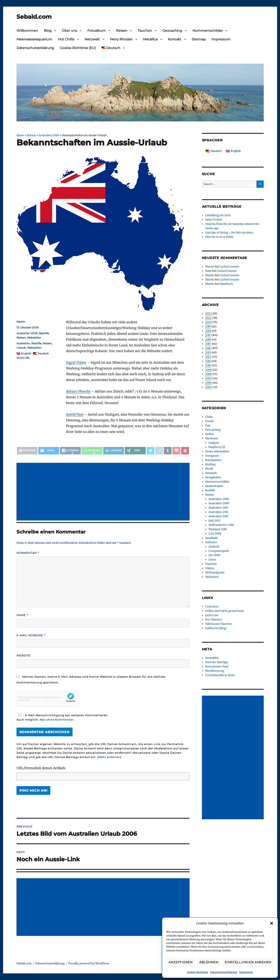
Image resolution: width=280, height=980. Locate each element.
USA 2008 (215, 534)
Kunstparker (213, 460)
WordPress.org (215, 671)
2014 (208, 348)
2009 (209, 370)
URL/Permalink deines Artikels (41, 768)
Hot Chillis (66, 39)
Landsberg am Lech (218, 215)
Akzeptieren (181, 962)
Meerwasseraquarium (34, 39)
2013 (208, 352)
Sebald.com (34, 17)
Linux (212, 560)
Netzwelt (92, 39)
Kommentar (28, 553)
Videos (210, 568)
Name (22, 615)
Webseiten (34, 338)
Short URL (23, 358)
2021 (208, 318)
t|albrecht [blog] (216, 628)
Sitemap (199, 39)
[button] (272, 923)
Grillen (210, 434)
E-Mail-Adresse (31, 635)
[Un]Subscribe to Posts (220, 675)
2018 (208, 331)
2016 (208, 339)
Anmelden (212, 658)
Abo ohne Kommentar (56, 720)
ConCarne (212, 607)
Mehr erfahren (109, 757)
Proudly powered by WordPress (89, 963)
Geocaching (172, 31)
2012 (208, 357)
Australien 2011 (218, 508)
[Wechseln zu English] (233, 151)
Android (214, 547)
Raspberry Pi (217, 447)
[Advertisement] (104, 492)
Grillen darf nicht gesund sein (224, 611)
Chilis (209, 417)
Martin (21, 322)
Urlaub (21, 348)
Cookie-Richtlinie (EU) (78, 48)
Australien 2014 (218, 512)
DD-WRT (214, 555)
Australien (23, 343)
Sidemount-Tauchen (219, 624)
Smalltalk (211, 538)
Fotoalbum (97, 31)
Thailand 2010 (218, 529)
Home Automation (217, 451)
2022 (209, 314)
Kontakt (175, 39)
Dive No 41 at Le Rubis (219, 237)
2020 (209, 322)
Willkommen (27, 31)
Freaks (210, 421)
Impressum (246, 972)
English (26, 353)
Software (211, 542)
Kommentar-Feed (217, 666)
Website (23, 655)
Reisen (122, 31)
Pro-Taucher (214, 620)
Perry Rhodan (121, 39)
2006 (209, 383)
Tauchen (145, 31)
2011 (208, 361)
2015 (208, 344)
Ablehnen (209, 962)
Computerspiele (219, 551)
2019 (208, 326)
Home (20, 135)
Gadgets (214, 443)
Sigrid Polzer (76, 362)
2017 (208, 335)
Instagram (212, 456)
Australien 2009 (219, 503)
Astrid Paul (75, 414)
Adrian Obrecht (78, 391)
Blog (48, 31)
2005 (209, 387)
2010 (208, 365)
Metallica (150, 39)
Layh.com (212, 615)
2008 (209, 374)
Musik (209, 469)
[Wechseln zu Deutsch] (214, 151)
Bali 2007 (214, 521)
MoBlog (210, 464)
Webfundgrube (215, 573)
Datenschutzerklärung (224, 972)
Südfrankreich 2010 (221, 525)
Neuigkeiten (213, 477)
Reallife (44, 333)
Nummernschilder (208, 31)
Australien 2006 (49, 135)
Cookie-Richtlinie (197, 972)
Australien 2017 (218, 516)
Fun (208, 425)
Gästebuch (226, 284)
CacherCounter (229, 267)
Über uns (69, 31)
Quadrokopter (214, 486)
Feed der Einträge (217, 662)
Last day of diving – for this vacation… (230, 233)
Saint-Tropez (214, 220)
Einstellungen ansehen (248, 962)
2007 (208, 378)
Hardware (212, 438)
